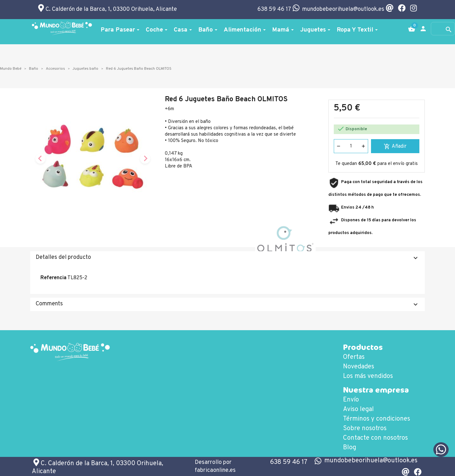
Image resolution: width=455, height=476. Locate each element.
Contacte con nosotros (375, 438)
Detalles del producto (227, 258)
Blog (350, 448)
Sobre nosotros (365, 429)
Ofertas (354, 357)
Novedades (359, 367)
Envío (351, 400)
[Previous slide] (40, 159)
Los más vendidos (368, 376)
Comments (227, 304)
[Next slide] (145, 159)
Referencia (53, 278)
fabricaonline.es (215, 470)
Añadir (395, 146)
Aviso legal (358, 409)
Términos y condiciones (377, 419)
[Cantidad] (351, 146)
